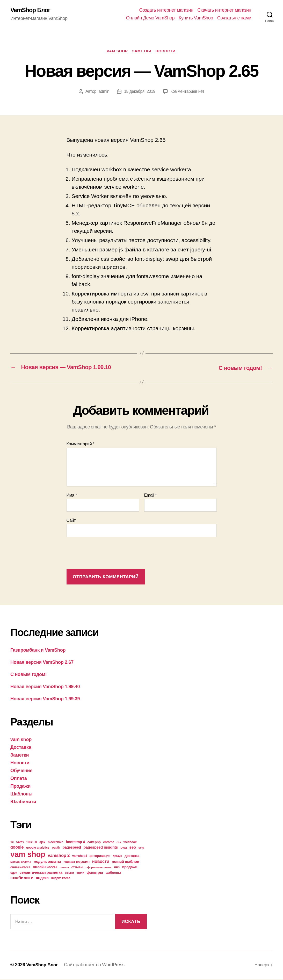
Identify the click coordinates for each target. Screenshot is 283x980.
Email (151, 496)
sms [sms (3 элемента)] (141, 848)
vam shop (116, 52)
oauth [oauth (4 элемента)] (56, 848)
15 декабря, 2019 (139, 92)
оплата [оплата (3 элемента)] (64, 868)
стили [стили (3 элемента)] (80, 873)
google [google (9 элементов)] (17, 847)
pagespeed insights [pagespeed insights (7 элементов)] (101, 848)
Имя (72, 496)
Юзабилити (23, 802)
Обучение (21, 771)
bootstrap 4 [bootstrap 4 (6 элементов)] (75, 842)
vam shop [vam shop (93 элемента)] (28, 854)
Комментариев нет (188, 92)
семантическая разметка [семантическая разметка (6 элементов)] (41, 873)
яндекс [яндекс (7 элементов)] (42, 878)
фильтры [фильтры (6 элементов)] (95, 873)
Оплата (19, 779)
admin (103, 92)
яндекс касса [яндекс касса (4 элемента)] (61, 878)
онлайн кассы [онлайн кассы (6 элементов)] (45, 867)
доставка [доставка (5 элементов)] (132, 856)
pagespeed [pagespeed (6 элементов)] (72, 848)
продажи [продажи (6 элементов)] (130, 867)
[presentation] (106, 554)
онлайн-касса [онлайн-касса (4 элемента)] (20, 868)
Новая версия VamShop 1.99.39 (45, 699)
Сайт (71, 521)
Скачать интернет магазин (224, 10)
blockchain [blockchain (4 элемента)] (55, 842)
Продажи (20, 786)
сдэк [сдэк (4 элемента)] (14, 873)
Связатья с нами (234, 18)
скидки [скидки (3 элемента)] (70, 873)
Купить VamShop (196, 18)
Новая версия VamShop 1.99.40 (45, 687)
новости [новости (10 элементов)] (101, 862)
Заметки (142, 52)
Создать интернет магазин (166, 10)
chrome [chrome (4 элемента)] (109, 842)
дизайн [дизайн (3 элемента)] (118, 856)
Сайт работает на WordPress (96, 965)
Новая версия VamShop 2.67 (42, 662)
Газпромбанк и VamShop (38, 650)
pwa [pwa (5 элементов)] (124, 848)
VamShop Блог (31, 10)
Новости (167, 52)
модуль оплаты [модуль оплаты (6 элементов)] (47, 862)
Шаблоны (21, 794)
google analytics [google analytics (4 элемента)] (38, 848)
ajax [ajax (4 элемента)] (42, 842)
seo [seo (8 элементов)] (133, 847)
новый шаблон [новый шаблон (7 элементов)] (126, 862)
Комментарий (81, 444)
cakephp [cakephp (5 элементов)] (94, 842)
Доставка (21, 748)
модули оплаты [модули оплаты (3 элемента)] (21, 862)
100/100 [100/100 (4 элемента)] (32, 842)
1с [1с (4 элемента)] (12, 842)
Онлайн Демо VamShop (150, 18)
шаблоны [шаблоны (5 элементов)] (113, 873)
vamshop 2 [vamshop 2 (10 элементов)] (59, 856)
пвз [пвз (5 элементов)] (117, 867)
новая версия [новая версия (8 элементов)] (77, 862)
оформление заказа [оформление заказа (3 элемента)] (99, 868)
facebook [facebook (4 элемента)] (130, 842)
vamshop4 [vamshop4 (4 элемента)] (80, 856)
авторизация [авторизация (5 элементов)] (100, 856)
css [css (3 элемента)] (119, 842)
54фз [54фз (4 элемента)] (20, 842)
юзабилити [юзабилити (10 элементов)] (22, 878)
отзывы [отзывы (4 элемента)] (77, 868)
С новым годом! (28, 675)
